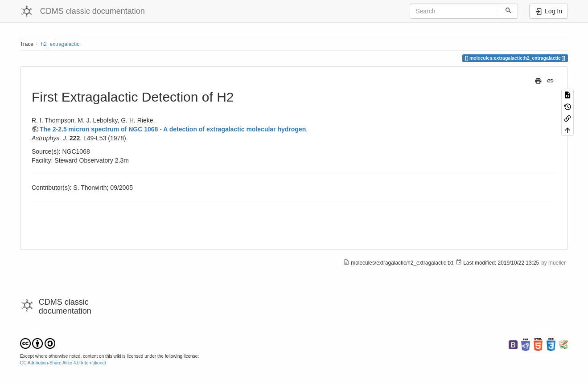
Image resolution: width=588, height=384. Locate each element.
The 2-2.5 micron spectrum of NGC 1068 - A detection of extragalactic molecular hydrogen (173, 129)
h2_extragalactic (60, 44)
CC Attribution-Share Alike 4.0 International (63, 363)
